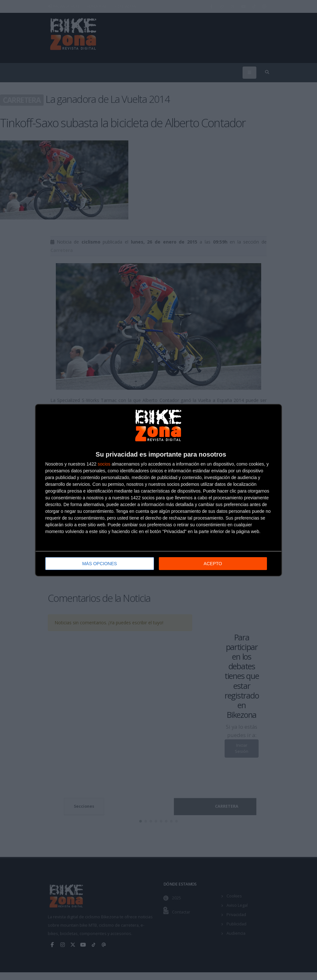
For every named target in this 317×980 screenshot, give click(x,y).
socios (104, 464)
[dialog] (158, 490)
